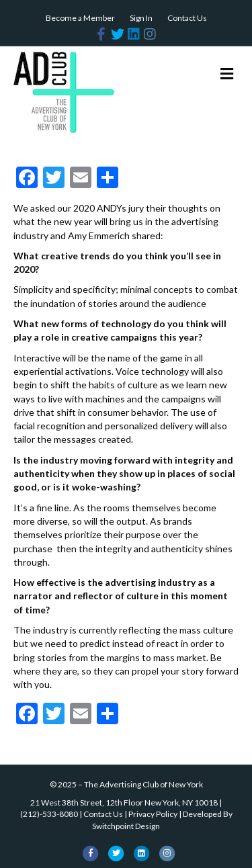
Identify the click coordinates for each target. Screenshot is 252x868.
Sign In (141, 18)
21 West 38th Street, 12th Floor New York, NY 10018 (124, 802)
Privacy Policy (153, 814)
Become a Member (80, 18)
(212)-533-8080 (49, 814)
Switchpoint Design (126, 826)
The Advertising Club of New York (143, 784)
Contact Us (187, 18)
